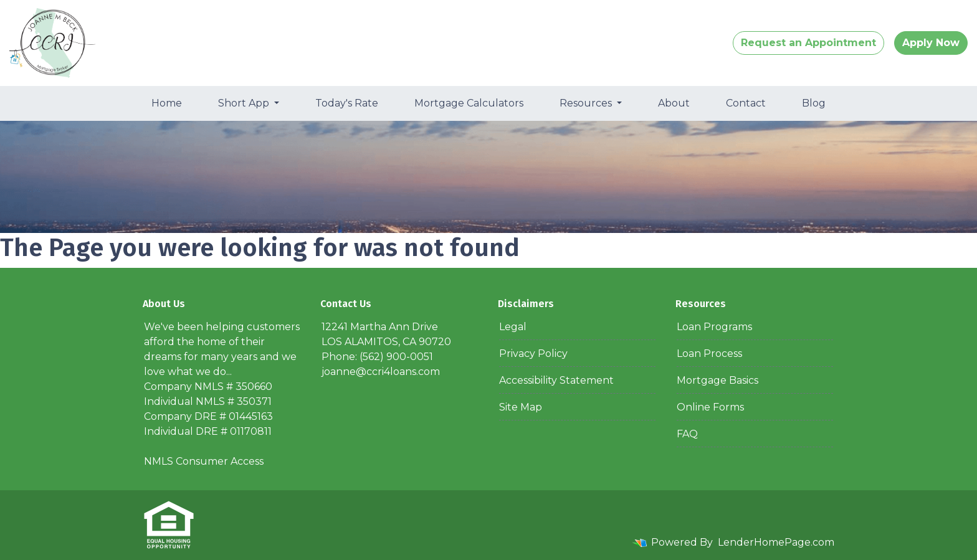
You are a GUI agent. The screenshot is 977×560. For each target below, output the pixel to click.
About (674, 103)
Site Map (521, 407)
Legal (513, 327)
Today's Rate (347, 103)
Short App (245, 103)
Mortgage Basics (717, 380)
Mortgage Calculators (469, 103)
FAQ (687, 434)
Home (167, 103)
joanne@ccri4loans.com (381, 372)
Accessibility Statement (556, 380)
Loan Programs (714, 327)
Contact (746, 103)
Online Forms (710, 407)
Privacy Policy (533, 354)
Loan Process (709, 354)
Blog (814, 103)
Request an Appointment (808, 43)
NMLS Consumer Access (204, 461)
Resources (587, 103)
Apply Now (931, 43)
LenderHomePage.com (776, 542)
